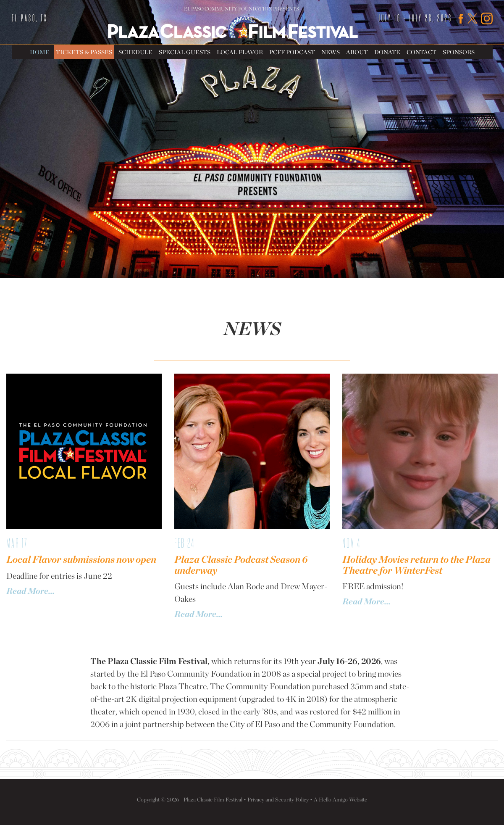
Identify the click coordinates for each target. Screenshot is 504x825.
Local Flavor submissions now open (81, 559)
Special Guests (185, 52)
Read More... (30, 591)
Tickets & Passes (84, 52)
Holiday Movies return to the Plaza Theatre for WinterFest (416, 565)
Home (40, 52)
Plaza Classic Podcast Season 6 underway (241, 565)
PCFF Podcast (292, 52)
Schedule (135, 52)
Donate (387, 52)
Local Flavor (240, 52)
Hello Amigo (333, 799)
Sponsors (459, 52)
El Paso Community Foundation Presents (241, 9)
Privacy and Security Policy (278, 799)
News (331, 52)
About (357, 52)
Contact (421, 52)
